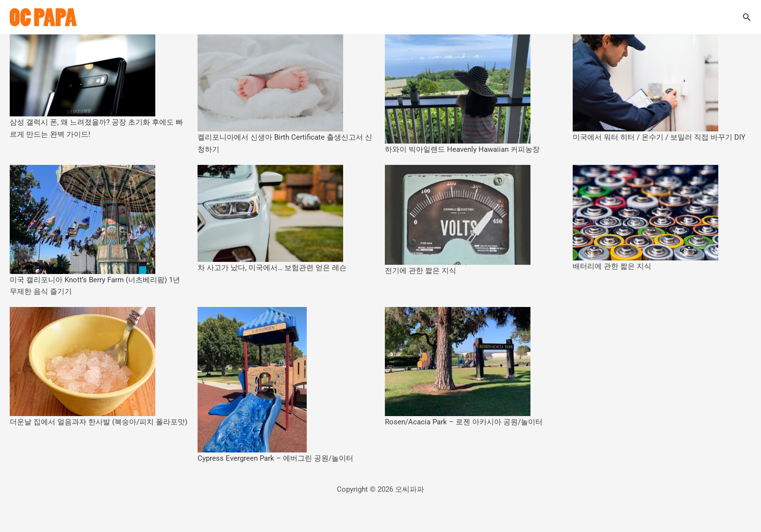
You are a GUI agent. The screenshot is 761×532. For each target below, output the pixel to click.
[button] (747, 17)
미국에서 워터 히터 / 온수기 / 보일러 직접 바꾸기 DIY (659, 137)
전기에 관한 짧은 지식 (421, 271)
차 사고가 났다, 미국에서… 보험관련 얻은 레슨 (272, 268)
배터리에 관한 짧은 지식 (612, 266)
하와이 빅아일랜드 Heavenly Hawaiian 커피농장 (462, 149)
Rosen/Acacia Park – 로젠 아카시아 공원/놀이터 (464, 422)
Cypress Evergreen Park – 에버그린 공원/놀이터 (275, 458)
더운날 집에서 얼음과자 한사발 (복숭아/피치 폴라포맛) (99, 422)
